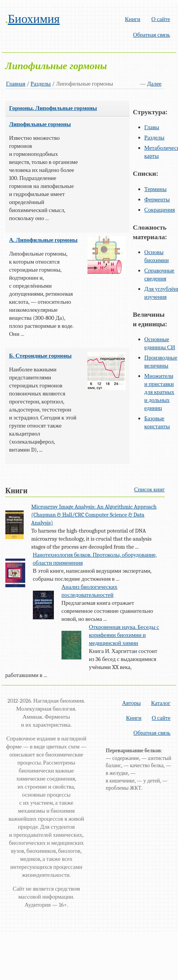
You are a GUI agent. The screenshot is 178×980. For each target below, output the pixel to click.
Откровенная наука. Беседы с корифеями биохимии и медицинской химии (124, 635)
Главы (152, 127)
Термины (155, 189)
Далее (154, 84)
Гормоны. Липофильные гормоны (53, 108)
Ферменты (157, 199)
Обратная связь (151, 35)
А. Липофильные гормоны (43, 240)
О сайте (161, 19)
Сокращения (160, 210)
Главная (16, 84)
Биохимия (34, 19)
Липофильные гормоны (40, 124)
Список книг (149, 489)
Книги (133, 19)
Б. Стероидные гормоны (40, 356)
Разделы (41, 84)
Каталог (161, 703)
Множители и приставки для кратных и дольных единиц (159, 392)
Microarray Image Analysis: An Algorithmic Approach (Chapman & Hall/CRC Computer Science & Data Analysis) (94, 515)
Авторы (131, 703)
